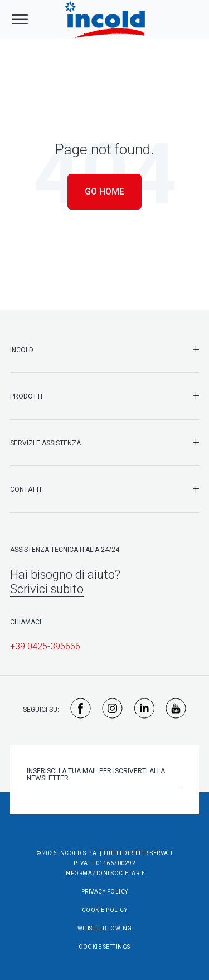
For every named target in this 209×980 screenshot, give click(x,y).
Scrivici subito (47, 589)
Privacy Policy (105, 892)
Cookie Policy (105, 910)
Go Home (104, 191)
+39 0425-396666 (45, 646)
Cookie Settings (104, 947)
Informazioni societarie (105, 873)
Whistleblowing (105, 928)
